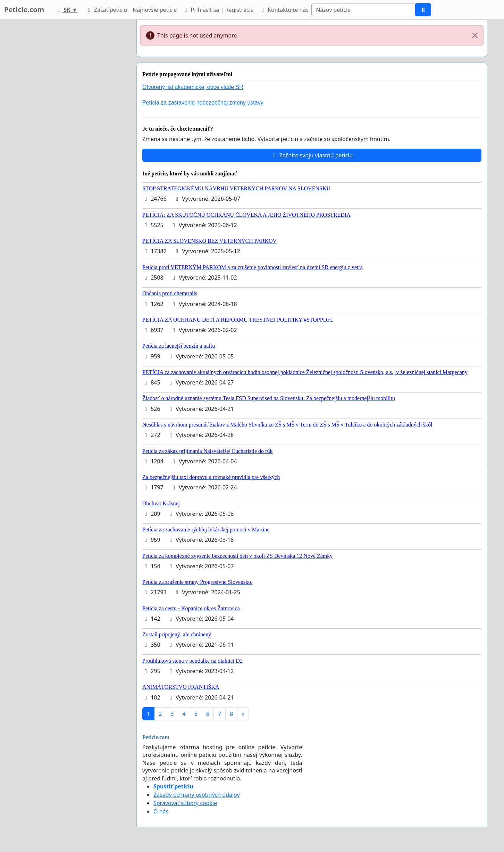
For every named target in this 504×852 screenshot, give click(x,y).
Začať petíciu (106, 10)
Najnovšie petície (155, 10)
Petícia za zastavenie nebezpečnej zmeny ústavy (203, 103)
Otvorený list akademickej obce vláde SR (193, 87)
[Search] (363, 10)
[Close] (475, 35)
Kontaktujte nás (284, 10)
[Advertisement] (69, 124)
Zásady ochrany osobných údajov (197, 795)
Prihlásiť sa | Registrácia (218, 10)
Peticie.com (24, 10)
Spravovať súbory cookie (185, 803)
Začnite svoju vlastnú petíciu (312, 155)
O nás (161, 811)
